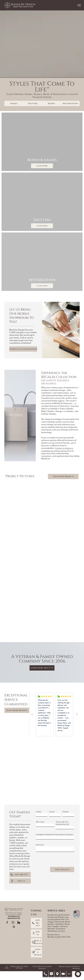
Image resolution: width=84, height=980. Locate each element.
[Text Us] (52, 974)
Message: (40, 845)
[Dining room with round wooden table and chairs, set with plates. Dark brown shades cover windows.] (24, 607)
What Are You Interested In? (62, 823)
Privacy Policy (37, 967)
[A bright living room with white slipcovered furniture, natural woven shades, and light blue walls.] (24, 570)
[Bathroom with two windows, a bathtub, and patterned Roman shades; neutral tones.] (60, 542)
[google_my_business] (14, 927)
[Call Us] (46, 974)
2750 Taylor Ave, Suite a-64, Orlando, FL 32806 (14, 914)
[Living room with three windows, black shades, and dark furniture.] (60, 579)
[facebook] (7, 923)
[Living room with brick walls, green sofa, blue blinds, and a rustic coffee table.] (60, 505)
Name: (39, 812)
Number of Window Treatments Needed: (55, 835)
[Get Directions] (57, 974)
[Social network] (19, 923)
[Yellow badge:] (24, 751)
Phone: (66, 812)
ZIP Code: (40, 822)
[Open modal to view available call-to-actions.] (69, 974)
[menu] (79, 5)
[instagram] (13, 923)
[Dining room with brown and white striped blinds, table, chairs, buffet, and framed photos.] (24, 533)
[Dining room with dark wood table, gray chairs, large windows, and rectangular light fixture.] (60, 616)
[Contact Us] (63, 974)
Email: (52, 812)
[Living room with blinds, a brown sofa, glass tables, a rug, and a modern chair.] (24, 496)
